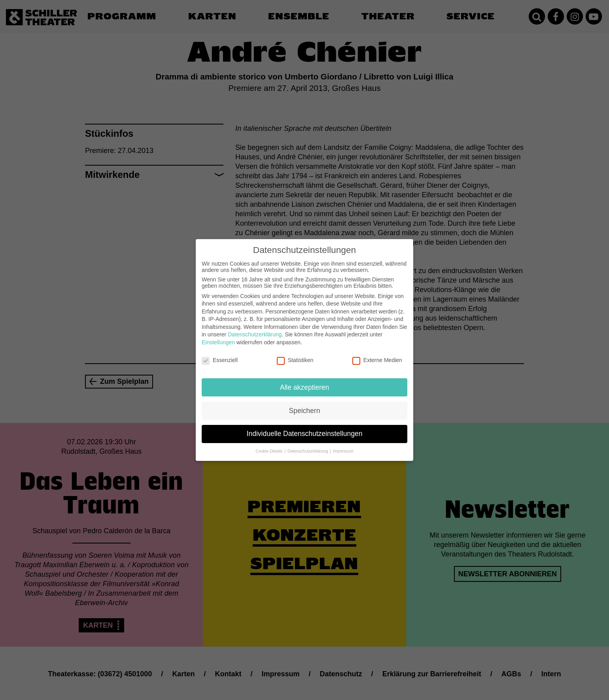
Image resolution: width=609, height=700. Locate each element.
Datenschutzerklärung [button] (308, 446)
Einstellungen (218, 337)
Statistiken (295, 355)
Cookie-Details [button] (270, 446)
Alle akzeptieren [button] (305, 382)
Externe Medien (377, 355)
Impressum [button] (343, 446)
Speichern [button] (305, 405)
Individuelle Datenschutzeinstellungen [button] (305, 428)
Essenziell (220, 355)
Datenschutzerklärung (255, 329)
